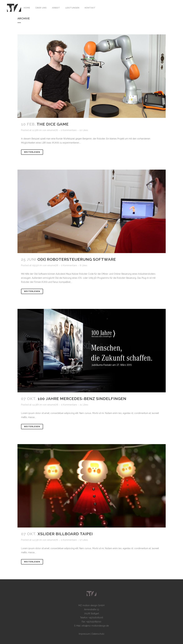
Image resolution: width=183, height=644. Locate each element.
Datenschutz (98, 634)
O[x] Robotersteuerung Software (77, 259)
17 (84, 540)
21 (84, 405)
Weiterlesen (32, 152)
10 (84, 130)
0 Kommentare (69, 130)
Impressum (84, 634)
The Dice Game (53, 124)
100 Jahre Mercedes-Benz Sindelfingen (82, 399)
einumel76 (52, 130)
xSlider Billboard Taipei (65, 534)
